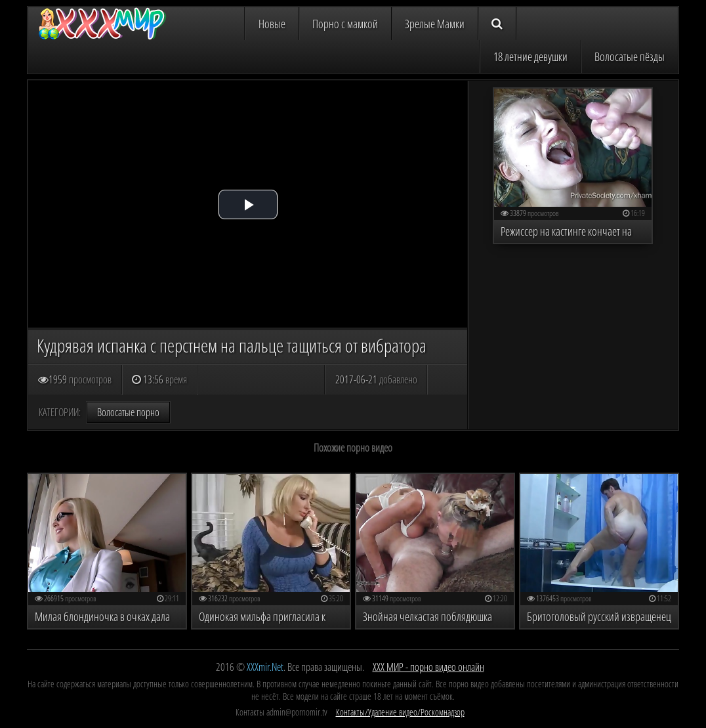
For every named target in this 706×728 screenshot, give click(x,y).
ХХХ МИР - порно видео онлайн (428, 667)
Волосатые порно (128, 412)
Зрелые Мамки (435, 24)
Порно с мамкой (345, 24)
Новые (272, 24)
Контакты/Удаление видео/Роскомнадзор (400, 712)
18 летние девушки (530, 56)
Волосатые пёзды (630, 56)
